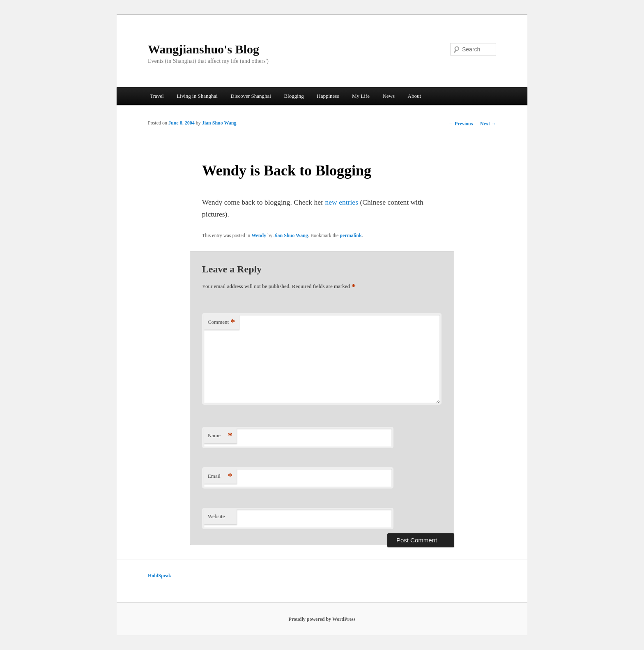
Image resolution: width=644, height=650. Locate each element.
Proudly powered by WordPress (322, 619)
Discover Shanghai (251, 96)
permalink (351, 235)
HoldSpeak (160, 576)
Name (220, 436)
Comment (221, 322)
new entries (342, 202)
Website (216, 516)
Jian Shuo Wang (219, 123)
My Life (361, 96)
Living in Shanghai (197, 96)
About (415, 96)
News (389, 96)
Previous (461, 124)
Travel (157, 96)
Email (220, 476)
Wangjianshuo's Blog (204, 49)
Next (488, 124)
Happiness (328, 96)
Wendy (259, 235)
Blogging (294, 96)
